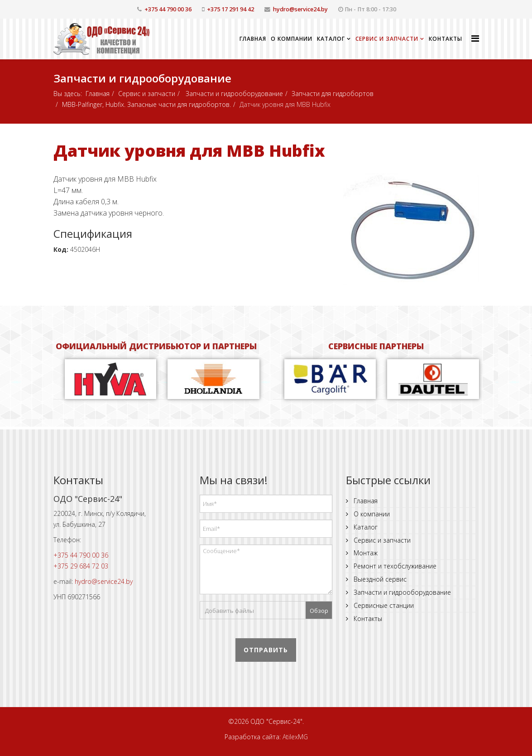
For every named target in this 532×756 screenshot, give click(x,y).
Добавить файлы (229, 611)
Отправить (266, 650)
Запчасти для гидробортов (333, 94)
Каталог (331, 39)
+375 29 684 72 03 (81, 566)
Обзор (319, 611)
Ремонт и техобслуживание (394, 566)
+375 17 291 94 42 (230, 9)
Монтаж (365, 553)
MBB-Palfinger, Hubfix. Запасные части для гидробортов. (146, 104)
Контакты (446, 39)
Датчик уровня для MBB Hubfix (189, 151)
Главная (253, 39)
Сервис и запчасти (387, 39)
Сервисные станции (383, 605)
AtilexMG (295, 737)
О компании (292, 39)
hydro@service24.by (300, 9)
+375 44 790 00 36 (168, 9)
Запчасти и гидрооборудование (233, 94)
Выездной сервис (379, 579)
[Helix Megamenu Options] (475, 38)
